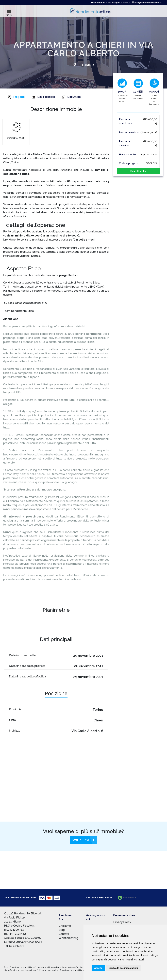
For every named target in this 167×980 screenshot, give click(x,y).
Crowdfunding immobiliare (22, 967)
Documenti (71, 97)
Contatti (64, 934)
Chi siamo (65, 926)
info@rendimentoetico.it (147, 3)
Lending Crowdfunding (73, 967)
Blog (62, 930)
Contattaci (81, 840)
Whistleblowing (69, 938)
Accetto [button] (98, 968)
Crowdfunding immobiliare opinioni (21, 970)
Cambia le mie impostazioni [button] (123, 968)
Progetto (16, 97)
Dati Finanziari (43, 97)
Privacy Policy (122, 922)
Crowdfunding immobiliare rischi (75, 970)
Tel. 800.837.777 (14, 946)
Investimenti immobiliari (48, 967)
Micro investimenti (48, 970)
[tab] (16, 97)
